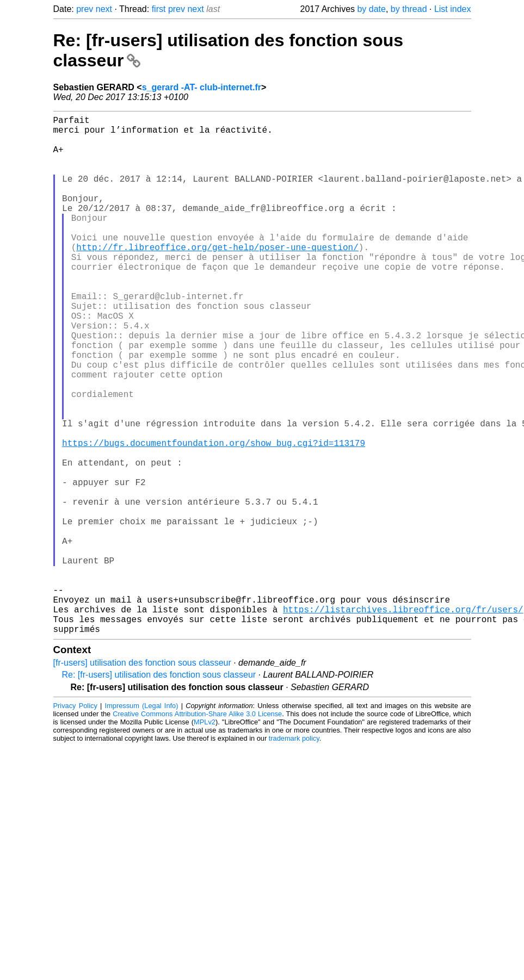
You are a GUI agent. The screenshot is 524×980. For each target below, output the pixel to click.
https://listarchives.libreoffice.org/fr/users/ (403, 720)
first (159, 9)
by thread (409, 9)
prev (85, 9)
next (104, 9)
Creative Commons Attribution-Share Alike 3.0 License (197, 829)
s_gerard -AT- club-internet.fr (202, 87)
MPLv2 (205, 837)
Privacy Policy (75, 821)
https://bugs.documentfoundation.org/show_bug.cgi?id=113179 (214, 517)
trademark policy (294, 854)
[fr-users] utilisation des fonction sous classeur (142, 778)
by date (371, 9)
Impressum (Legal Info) (142, 821)
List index (453, 9)
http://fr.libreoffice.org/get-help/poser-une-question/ (217, 277)
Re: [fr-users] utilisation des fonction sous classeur (159, 790)
